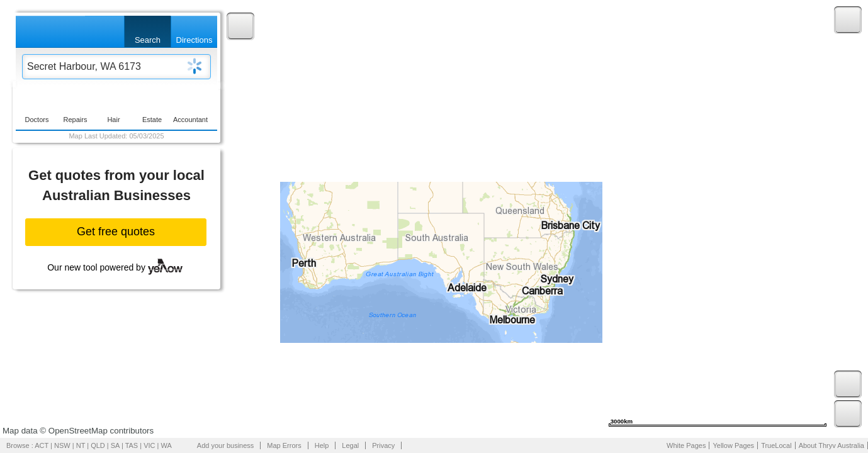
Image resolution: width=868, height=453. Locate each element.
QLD (98, 445)
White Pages (686, 445)
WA (166, 445)
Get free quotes (116, 232)
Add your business (226, 445)
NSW (62, 445)
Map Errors (284, 445)
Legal (350, 445)
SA (115, 445)
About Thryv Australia (831, 445)
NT (81, 445)
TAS (132, 445)
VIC (149, 445)
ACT (42, 445)
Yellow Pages (733, 445)
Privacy (383, 445)
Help (322, 445)
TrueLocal (776, 445)
